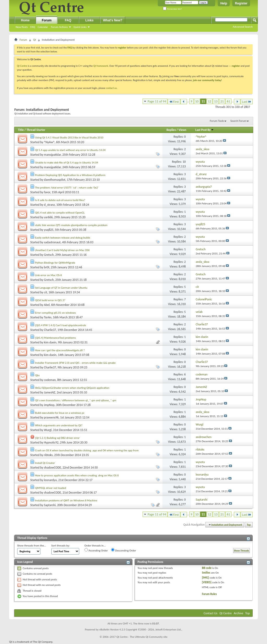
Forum (47, 20)
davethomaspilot (55, 180)
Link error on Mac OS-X (49, 275)
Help (224, 3)
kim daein (50, 342)
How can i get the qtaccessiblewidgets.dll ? (60, 350)
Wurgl (48, 430)
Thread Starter (36, 130)
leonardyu (50, 480)
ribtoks (48, 455)
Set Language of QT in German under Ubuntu (61, 288)
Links (89, 20)
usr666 (48, 217)
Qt (35, 40)
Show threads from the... (32, 546)
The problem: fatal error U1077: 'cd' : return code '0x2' (67, 188)
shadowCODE (53, 467)
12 (210, 101)
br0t (47, 267)
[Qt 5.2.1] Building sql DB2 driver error (57, 438)
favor (47, 192)
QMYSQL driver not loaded (51, 488)
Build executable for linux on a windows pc (60, 413)
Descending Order (124, 550)
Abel (47, 305)
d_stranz (50, 205)
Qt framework (101, 66)
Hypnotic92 (51, 442)
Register (241, 3)
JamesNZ (50, 392)
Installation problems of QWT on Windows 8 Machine (66, 500)
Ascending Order (96, 550)
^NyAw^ (49, 142)
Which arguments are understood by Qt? (59, 425)
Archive (239, 613)
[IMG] (205, 578)
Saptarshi (50, 505)
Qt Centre (22, 66)
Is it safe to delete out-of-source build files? (60, 200)
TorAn (48, 317)
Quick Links (80, 27)
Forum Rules (209, 594)
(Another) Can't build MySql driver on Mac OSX (62, 250)
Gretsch (49, 255)
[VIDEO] (207, 582)
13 (216, 101)
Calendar (43, 27)
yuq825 (49, 230)
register (236, 66)
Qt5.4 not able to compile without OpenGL (60, 213)
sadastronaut (52, 242)
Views (183, 130)
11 (203, 101)
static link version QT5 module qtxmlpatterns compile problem (71, 225)
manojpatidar (53, 155)
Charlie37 (50, 330)
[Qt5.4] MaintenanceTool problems (56, 338)
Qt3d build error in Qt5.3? (50, 300)
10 (197, 101)
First (174, 102)
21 (222, 101)
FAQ (33, 27)
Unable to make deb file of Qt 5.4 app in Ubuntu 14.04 (67, 163)
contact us (111, 88)
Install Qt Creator (45, 463)
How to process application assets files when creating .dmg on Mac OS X (77, 475)
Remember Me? (172, 9)
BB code (207, 568)
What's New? (113, 20)
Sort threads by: (61, 546)
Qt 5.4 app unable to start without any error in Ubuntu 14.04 (70, 150)
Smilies (206, 573)
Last (247, 102)
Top (249, 525)
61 (228, 101)
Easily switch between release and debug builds (63, 238)
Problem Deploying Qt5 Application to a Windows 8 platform (70, 175)
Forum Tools (217, 121)
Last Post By (205, 130)
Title (21, 130)
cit (46, 292)
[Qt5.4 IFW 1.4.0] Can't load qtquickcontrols (61, 325)
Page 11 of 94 (157, 101)
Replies (171, 130)
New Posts (22, 27)
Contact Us (211, 613)
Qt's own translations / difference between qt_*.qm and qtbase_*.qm (76, 400)
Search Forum (239, 121)
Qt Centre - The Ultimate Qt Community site (142, 637)
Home (25, 20)
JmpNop (49, 405)
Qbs (37, 375)
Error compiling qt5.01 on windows (56, 313)
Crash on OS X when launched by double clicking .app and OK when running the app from (87, 450)
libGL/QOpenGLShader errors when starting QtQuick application (72, 388)
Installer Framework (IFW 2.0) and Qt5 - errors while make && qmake (75, 363)
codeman (50, 380)
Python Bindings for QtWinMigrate (55, 263)
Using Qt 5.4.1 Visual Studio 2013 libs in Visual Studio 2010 (69, 138)
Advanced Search (243, 27)
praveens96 (51, 417)
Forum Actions (59, 27)
